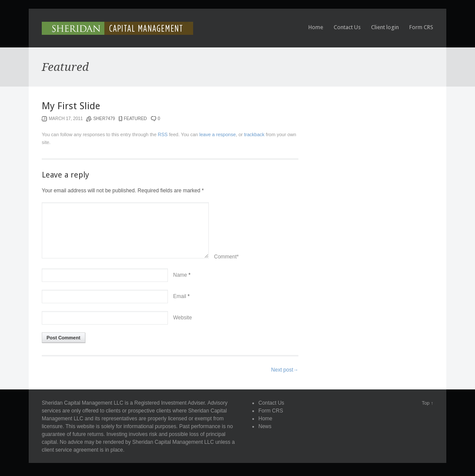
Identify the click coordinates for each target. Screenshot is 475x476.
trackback (254, 134)
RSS (163, 134)
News (265, 426)
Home (316, 27)
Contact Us (347, 27)
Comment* (226, 257)
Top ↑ (428, 403)
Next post (285, 370)
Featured (135, 119)
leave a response (217, 134)
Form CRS (421, 27)
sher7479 (104, 119)
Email (180, 296)
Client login (385, 27)
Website (182, 318)
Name (180, 275)
